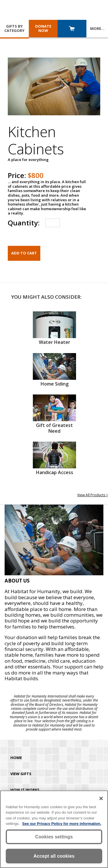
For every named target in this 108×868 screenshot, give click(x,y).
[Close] (101, 798)
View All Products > (93, 495)
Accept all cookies (54, 856)
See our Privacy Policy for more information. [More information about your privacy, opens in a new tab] (62, 824)
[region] (54, 829)
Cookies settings (54, 837)
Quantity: (24, 223)
